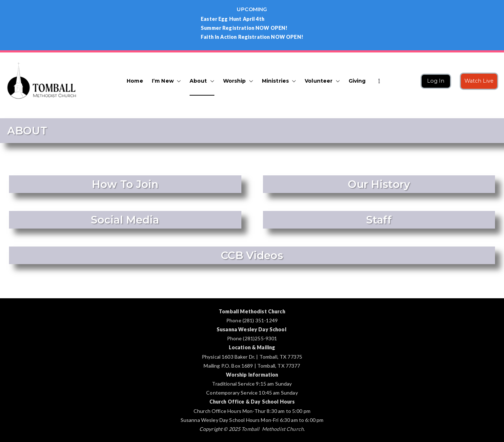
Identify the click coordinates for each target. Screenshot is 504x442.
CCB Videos (252, 255)
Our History (379, 184)
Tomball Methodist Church (273, 429)
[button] (177, 81)
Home (135, 81)
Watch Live (479, 81)
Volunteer (322, 81)
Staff (379, 220)
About (202, 81)
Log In (436, 81)
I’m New (166, 81)
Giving (357, 81)
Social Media (125, 220)
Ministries (279, 81)
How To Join (125, 184)
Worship (238, 81)
